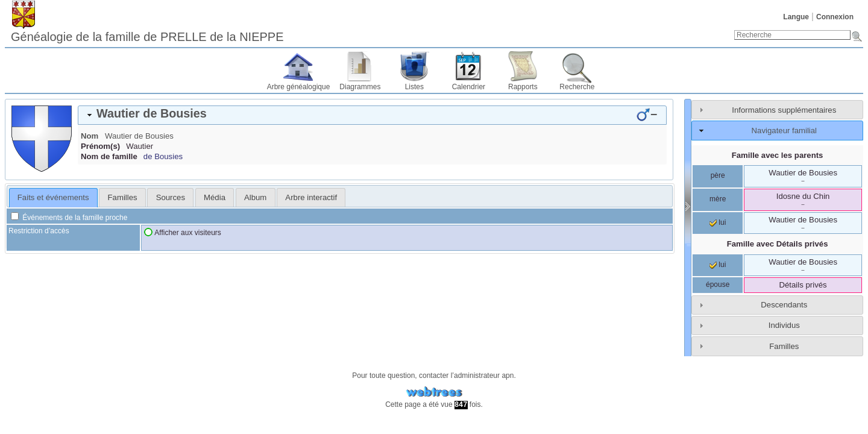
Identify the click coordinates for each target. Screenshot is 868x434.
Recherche (577, 87)
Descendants (784, 305)
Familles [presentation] (123, 197)
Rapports (523, 87)
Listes (414, 87)
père (718, 175)
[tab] (372, 115)
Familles (784, 346)
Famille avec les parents (778, 155)
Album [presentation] (255, 197)
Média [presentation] (215, 197)
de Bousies (163, 156)
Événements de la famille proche (69, 218)
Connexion (835, 17)
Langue (796, 17)
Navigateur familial (784, 131)
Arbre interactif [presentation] (311, 197)
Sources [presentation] (171, 197)
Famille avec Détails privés (778, 244)
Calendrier (469, 87)
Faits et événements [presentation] (53, 197)
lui (718, 222)
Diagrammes (360, 87)
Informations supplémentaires (784, 110)
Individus (784, 325)
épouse (718, 285)
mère (718, 199)
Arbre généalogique (299, 87)
